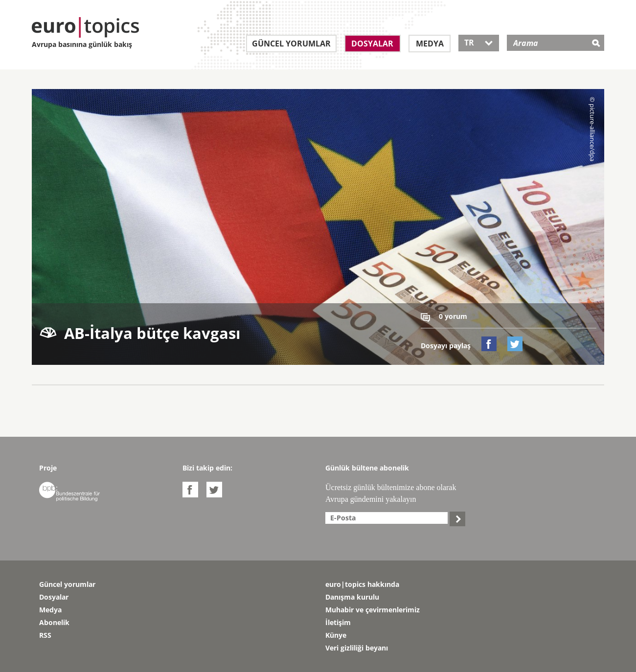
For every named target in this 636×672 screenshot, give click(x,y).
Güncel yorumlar (291, 44)
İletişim (338, 622)
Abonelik (54, 622)
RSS (45, 635)
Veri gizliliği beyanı (357, 648)
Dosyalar (372, 44)
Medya (430, 44)
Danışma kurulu (352, 597)
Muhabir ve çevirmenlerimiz (373, 610)
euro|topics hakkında (362, 584)
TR (479, 43)
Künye (336, 635)
